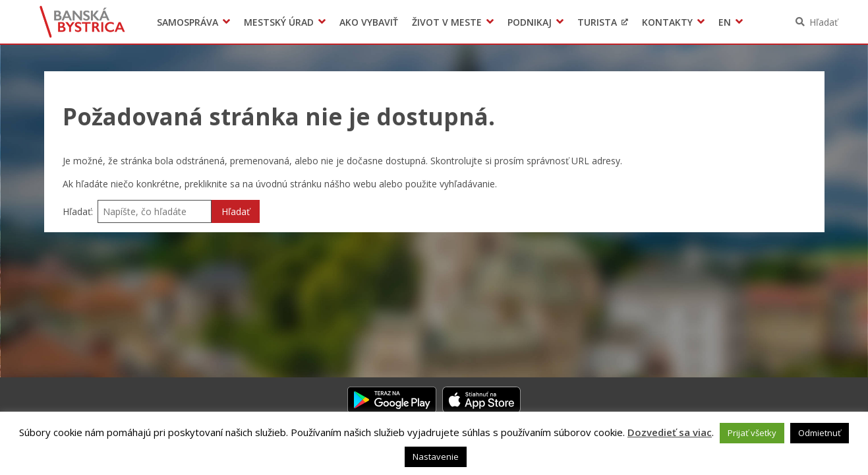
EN (725, 22)
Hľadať (824, 22)
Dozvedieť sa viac (670, 432)
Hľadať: (78, 211)
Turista (597, 22)
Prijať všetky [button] (752, 433)
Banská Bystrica (82, 22)
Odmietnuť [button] (820, 433)
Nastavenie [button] (436, 457)
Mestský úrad (279, 22)
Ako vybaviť (369, 22)
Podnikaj (530, 22)
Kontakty (667, 22)
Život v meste (447, 22)
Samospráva (188, 22)
